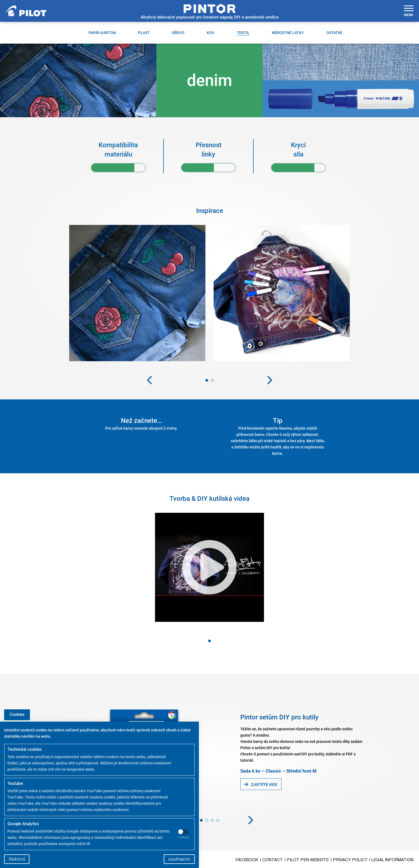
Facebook (247, 860)
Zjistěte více (264, 785)
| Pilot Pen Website (307, 860)
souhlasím (179, 859)
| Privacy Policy (349, 860)
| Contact (271, 860)
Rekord (17, 859)
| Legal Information (391, 860)
